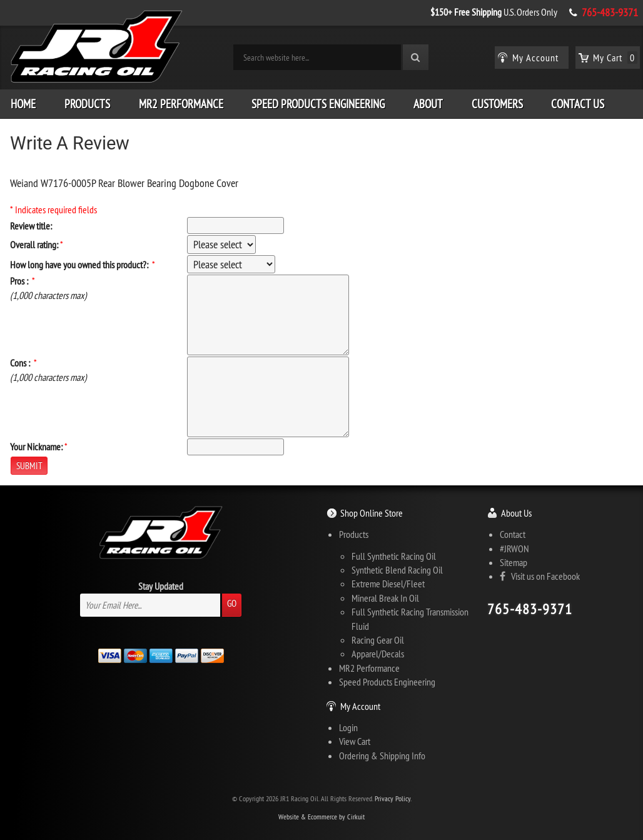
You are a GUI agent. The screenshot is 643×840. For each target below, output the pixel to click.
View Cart (355, 741)
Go (232, 603)
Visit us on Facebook (540, 576)
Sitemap (514, 562)
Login (348, 727)
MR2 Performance (181, 104)
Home (23, 104)
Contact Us (578, 104)
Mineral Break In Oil (385, 598)
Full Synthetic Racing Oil (394, 556)
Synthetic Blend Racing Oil (397, 570)
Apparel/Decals (378, 654)
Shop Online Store (372, 513)
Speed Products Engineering (318, 104)
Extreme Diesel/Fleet (388, 584)
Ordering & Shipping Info (382, 756)
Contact (513, 534)
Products (87, 104)
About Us (516, 513)
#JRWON (514, 549)
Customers (497, 104)
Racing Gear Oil (378, 640)
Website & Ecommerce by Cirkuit (321, 817)
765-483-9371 (610, 13)
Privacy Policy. (393, 798)
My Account (360, 706)
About (428, 104)
